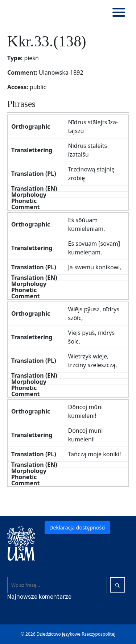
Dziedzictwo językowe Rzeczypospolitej (76, 634)
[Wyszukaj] (57, 585)
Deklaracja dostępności (77, 527)
